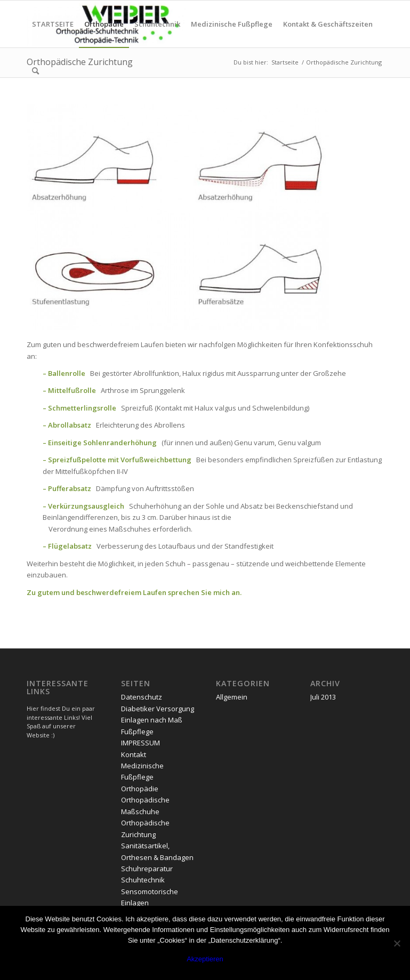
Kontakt (134, 754)
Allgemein (232, 697)
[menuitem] (53, 24)
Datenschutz (142, 697)
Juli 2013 (323, 697)
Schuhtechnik (143, 880)
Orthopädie (140, 789)
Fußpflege (137, 732)
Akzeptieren (205, 959)
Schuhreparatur (147, 869)
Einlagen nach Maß (152, 720)
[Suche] (35, 71)
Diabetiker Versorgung (158, 709)
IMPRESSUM (140, 743)
